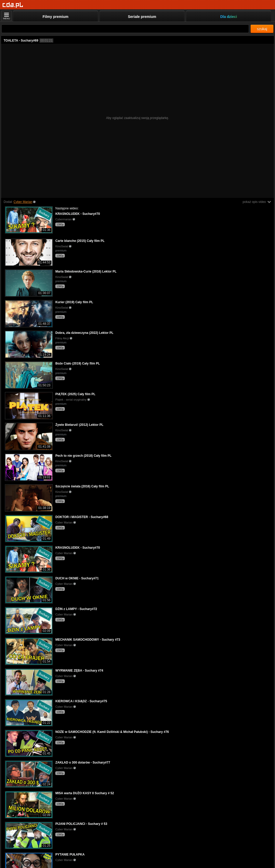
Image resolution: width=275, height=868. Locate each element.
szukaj (262, 29)
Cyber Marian (23, 202)
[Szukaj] (125, 29)
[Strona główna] (13, 5)
